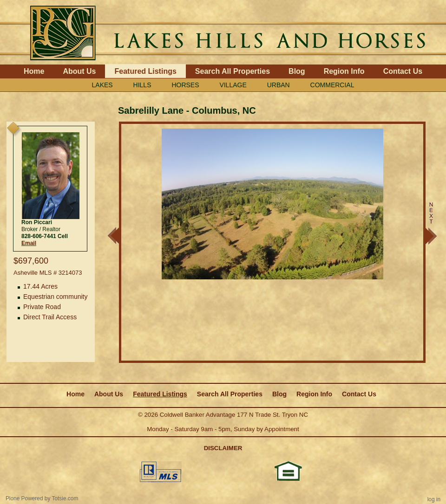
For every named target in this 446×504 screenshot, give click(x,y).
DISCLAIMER (223, 448)
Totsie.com (65, 498)
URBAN (279, 85)
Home (34, 71)
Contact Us (403, 71)
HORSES (185, 85)
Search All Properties (233, 71)
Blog (297, 71)
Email (29, 243)
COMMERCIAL (332, 85)
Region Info (344, 71)
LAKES (102, 85)
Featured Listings (145, 71)
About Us (79, 71)
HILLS (142, 85)
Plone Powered (24, 498)
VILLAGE (233, 85)
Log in (434, 499)
